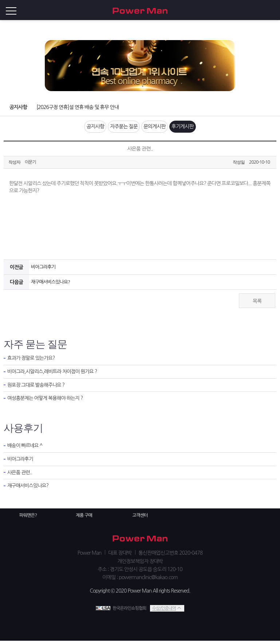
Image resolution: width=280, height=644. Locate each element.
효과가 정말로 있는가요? (33, 361)
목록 (257, 304)
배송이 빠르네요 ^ (26, 449)
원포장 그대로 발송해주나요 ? (38, 389)
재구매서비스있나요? (50, 285)
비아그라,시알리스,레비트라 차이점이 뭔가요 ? (56, 376)
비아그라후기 (43, 270)
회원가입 (258, 10)
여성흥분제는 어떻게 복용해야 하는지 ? (48, 403)
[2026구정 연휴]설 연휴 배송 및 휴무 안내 (76, 107)
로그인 (273, 10)
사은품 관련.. (21, 477)
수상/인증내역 (163, 611)
